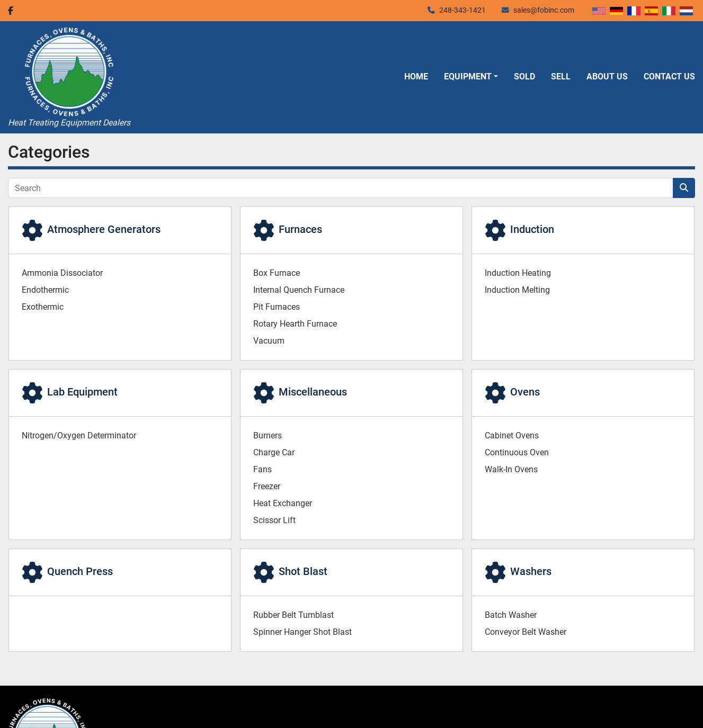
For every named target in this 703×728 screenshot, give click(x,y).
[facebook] (11, 11)
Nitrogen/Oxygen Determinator (79, 435)
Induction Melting (517, 290)
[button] (471, 77)
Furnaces (300, 229)
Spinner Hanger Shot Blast (302, 632)
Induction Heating (518, 273)
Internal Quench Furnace (299, 290)
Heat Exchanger (283, 503)
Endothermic (45, 290)
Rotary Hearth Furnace (295, 324)
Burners (268, 435)
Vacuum (269, 341)
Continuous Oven (517, 452)
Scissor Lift (274, 520)
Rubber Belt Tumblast (293, 615)
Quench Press (80, 571)
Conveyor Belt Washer (526, 632)
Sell (561, 77)
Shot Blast (303, 571)
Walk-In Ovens (511, 469)
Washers (531, 571)
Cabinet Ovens (512, 435)
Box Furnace (277, 273)
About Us (607, 77)
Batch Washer (511, 615)
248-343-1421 (462, 10)
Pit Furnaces (277, 307)
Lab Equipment (82, 392)
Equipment (468, 77)
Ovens (525, 392)
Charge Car (274, 452)
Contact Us (669, 77)
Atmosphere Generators (104, 229)
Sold (524, 77)
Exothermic (43, 307)
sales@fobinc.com (544, 10)
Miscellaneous (313, 392)
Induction (532, 229)
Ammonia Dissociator (62, 273)
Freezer (267, 486)
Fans (262, 469)
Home (416, 77)
